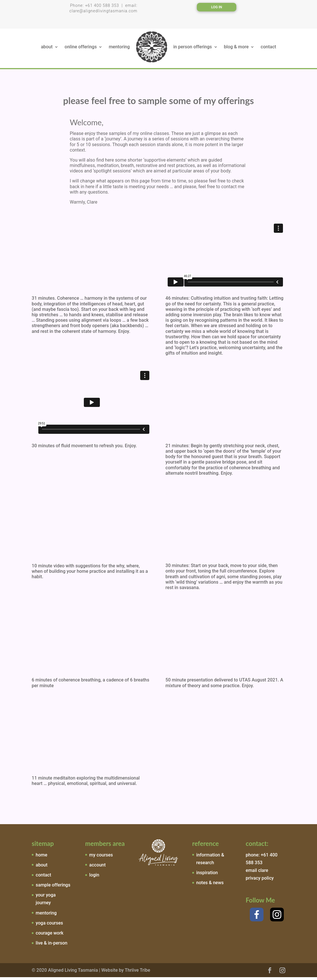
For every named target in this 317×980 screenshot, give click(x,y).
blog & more (236, 50)
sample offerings (53, 888)
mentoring (119, 50)
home (41, 858)
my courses (101, 858)
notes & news (210, 885)
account (98, 868)
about (47, 50)
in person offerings (193, 50)
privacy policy (260, 881)
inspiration (207, 875)
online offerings (81, 50)
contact (268, 50)
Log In (217, 7)
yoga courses (49, 926)
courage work (50, 936)
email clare (257, 873)
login (94, 878)
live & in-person (52, 946)
